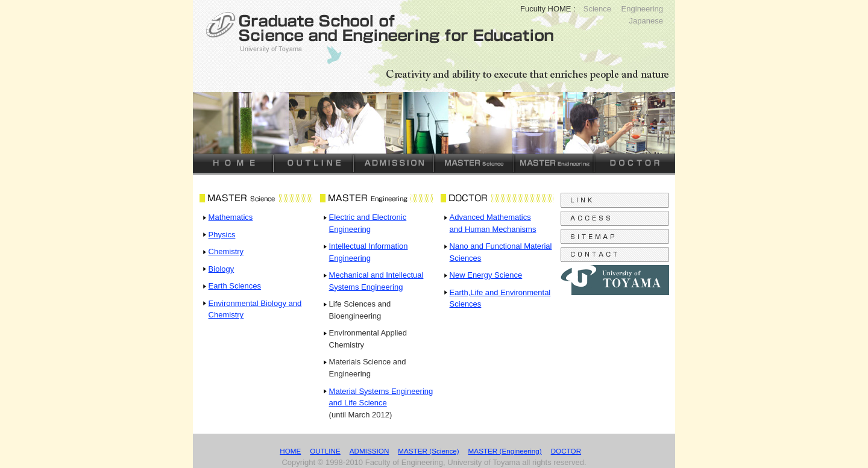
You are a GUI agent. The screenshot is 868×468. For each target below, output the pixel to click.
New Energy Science (486, 275)
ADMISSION (370, 451)
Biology (222, 269)
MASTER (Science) (428, 451)
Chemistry (226, 251)
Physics (222, 235)
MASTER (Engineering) (505, 451)
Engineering (642, 9)
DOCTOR (566, 451)
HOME (290, 451)
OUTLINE (325, 451)
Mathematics (231, 217)
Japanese (646, 21)
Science (597, 9)
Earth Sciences (235, 286)
